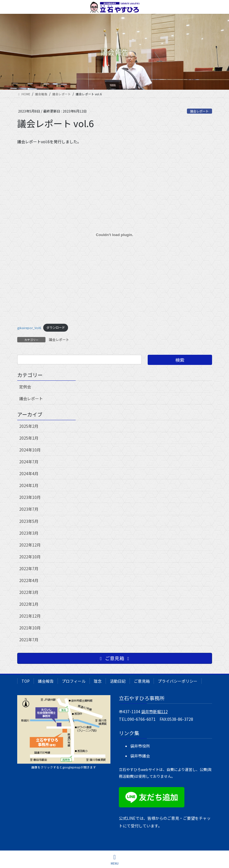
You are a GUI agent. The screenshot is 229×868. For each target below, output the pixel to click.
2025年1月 (29, 438)
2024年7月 (29, 462)
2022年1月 (29, 604)
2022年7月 (29, 569)
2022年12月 (30, 545)
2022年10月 (30, 557)
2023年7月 (29, 509)
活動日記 (118, 681)
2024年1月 (29, 485)
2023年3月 (29, 533)
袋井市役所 (140, 746)
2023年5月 (29, 521)
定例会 (25, 387)
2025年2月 (29, 426)
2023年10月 (30, 497)
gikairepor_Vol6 (29, 327)
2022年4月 (29, 580)
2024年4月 (29, 473)
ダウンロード (56, 327)
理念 (98, 681)
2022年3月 (29, 592)
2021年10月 (30, 628)
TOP (26, 681)
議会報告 (46, 681)
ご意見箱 (142, 681)
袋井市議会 (140, 756)
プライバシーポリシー (178, 681)
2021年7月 (29, 640)
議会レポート (199, 111)
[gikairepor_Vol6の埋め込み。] (115, 235)
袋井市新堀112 (154, 711)
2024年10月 (30, 450)
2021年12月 (30, 616)
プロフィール (74, 681)
